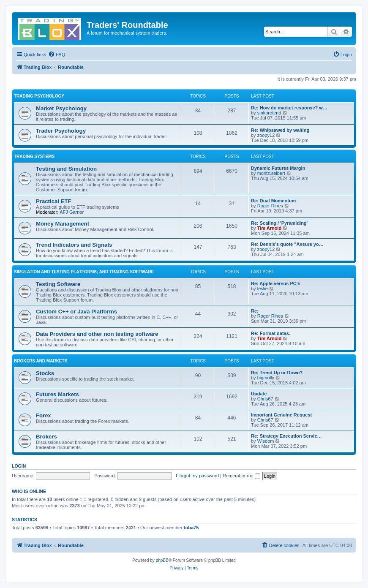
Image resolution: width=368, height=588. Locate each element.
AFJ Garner (72, 212)
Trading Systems (34, 157)
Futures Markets (57, 394)
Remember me (241, 476)
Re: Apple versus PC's (276, 283)
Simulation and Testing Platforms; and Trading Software (84, 272)
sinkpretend (269, 113)
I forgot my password (197, 476)
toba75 (191, 528)
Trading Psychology (39, 96)
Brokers (46, 437)
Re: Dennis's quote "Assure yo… (287, 244)
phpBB (162, 560)
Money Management (63, 224)
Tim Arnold (269, 228)
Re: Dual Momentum (273, 201)
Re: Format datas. (271, 333)
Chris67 (265, 399)
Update (259, 394)
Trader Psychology (61, 131)
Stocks (45, 373)
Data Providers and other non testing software (97, 334)
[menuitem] (57, 54)
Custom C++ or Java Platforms (76, 312)
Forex (44, 415)
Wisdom (266, 441)
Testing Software (58, 284)
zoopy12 (266, 135)
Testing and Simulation (66, 169)
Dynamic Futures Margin (278, 168)
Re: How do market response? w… (289, 108)
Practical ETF (54, 201)
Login (19, 466)
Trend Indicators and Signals (74, 245)
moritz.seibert (271, 173)
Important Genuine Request (281, 415)
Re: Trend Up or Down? (277, 373)
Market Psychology (61, 108)
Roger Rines (270, 206)
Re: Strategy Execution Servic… (286, 436)
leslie (263, 289)
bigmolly (266, 378)
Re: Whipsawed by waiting (280, 130)
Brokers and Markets (41, 361)
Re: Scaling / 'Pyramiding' (279, 223)
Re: (255, 311)
